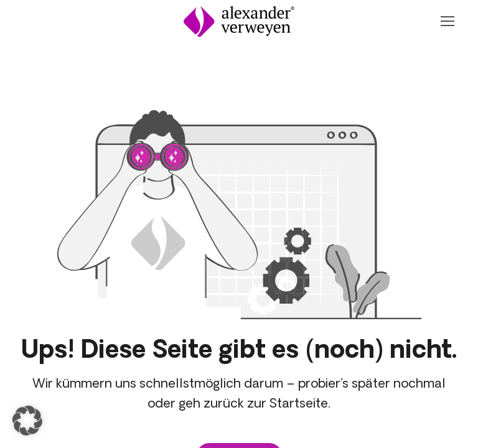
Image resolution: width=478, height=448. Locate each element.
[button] (27, 421)
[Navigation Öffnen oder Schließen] (447, 21)
